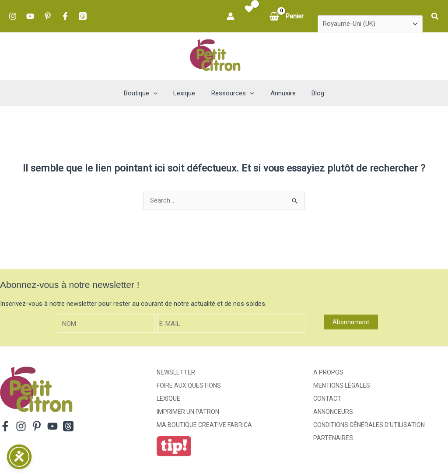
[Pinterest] (48, 16)
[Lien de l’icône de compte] (231, 16)
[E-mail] (230, 324)
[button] (435, 16)
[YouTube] (30, 16)
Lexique (168, 399)
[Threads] (83, 16)
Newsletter (176, 372)
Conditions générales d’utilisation (369, 425)
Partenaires (333, 438)
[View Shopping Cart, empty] (287, 16)
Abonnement (351, 322)
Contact (327, 399)
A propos (328, 372)
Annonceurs (333, 412)
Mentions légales (342, 385)
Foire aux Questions (189, 385)
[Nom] (107, 324)
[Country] (370, 24)
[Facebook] (65, 16)
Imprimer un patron (188, 412)
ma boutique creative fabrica (204, 425)
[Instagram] (13, 16)
